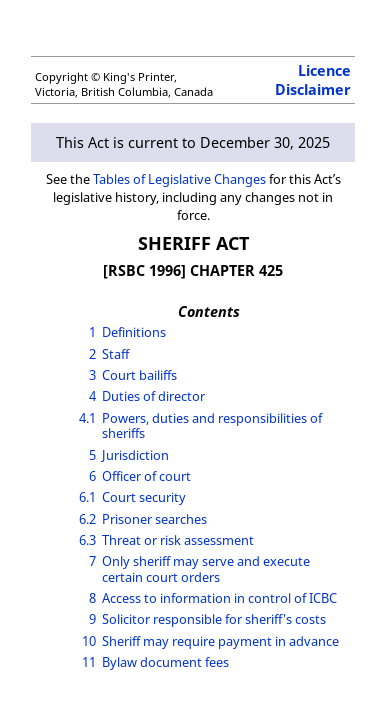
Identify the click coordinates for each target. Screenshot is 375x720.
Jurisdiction (135, 455)
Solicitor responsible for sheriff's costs (214, 619)
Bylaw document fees (165, 662)
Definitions (134, 332)
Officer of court (146, 476)
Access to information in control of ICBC (219, 598)
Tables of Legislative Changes (179, 179)
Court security (144, 497)
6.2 (87, 519)
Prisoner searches (154, 519)
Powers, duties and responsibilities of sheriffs (212, 425)
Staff (115, 354)
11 (89, 662)
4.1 (87, 418)
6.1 (87, 497)
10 (89, 641)
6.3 (87, 540)
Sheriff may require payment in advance (220, 641)
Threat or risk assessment (178, 540)
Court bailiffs (139, 375)
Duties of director (153, 396)
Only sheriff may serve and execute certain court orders (206, 568)
